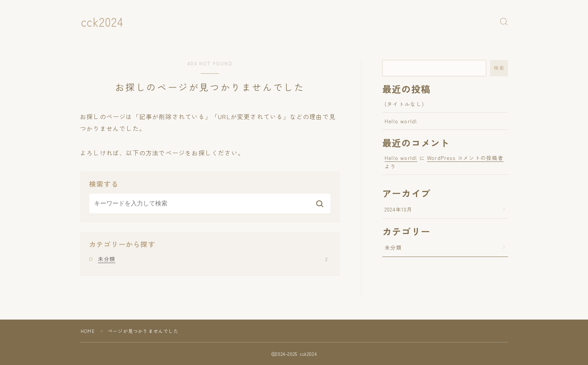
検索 (499, 68)
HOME (88, 331)
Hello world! (401, 121)
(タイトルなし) (404, 104)
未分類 (213, 259)
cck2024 (103, 22)
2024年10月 (399, 209)
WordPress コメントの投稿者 (465, 158)
